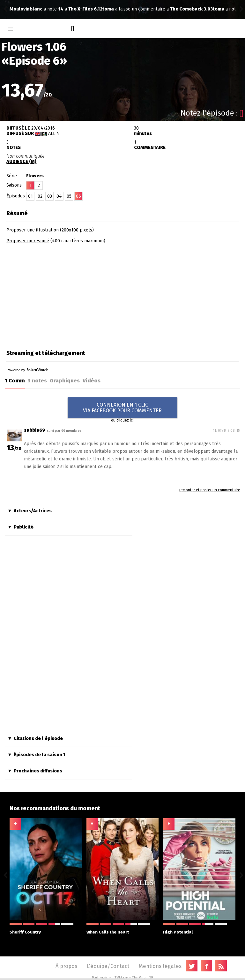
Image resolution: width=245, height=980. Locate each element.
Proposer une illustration (33, 230)
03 (50, 196)
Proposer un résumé (28, 241)
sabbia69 (34, 430)
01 (30, 196)
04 (59, 196)
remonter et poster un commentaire (210, 490)
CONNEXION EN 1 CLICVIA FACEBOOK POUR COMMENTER (122, 408)
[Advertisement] (60, 295)
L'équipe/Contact (108, 966)
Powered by (27, 370)
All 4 (54, 134)
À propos (66, 966)
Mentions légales (160, 966)
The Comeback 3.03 (99, 9)
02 (40, 196)
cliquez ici (125, 420)
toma (15, 9)
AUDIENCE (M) (21, 162)
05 (69, 196)
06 (78, 196)
